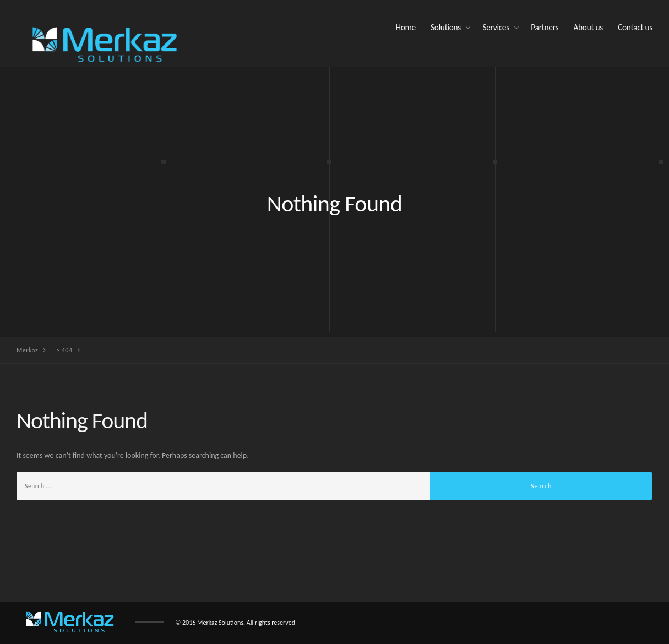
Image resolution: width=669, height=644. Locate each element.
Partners (545, 27)
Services (496, 27)
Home (405, 27)
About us (588, 27)
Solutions (446, 27)
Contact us (635, 27)
